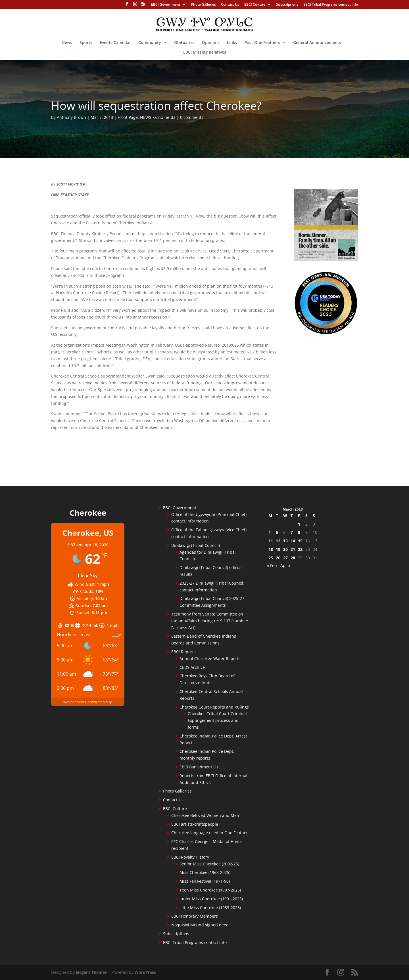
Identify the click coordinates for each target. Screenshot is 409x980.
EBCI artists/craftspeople (195, 824)
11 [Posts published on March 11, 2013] (271, 541)
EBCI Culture (255, 5)
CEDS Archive (192, 667)
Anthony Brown (71, 117)
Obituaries (184, 43)
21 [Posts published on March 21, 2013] (293, 549)
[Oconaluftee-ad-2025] (326, 333)
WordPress (145, 972)
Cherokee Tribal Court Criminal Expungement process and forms (217, 720)
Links (232, 43)
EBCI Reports (183, 652)
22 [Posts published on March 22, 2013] (300, 549)
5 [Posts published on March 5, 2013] (277, 532)
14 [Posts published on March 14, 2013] (293, 541)
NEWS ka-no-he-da (158, 117)
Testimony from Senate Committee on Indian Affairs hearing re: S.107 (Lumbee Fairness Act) (210, 621)
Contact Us (230, 5)
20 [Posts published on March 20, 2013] (285, 549)
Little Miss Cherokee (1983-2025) (210, 908)
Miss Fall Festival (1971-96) (205, 881)
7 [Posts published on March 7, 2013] (292, 532)
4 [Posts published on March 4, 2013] (270, 532)
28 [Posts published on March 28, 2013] (293, 558)
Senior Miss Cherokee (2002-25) (209, 864)
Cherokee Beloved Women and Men (205, 815)
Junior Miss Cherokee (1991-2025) (211, 899)
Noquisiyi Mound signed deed (200, 925)
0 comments (192, 117)
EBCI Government (166, 5)
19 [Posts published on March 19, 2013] (278, 549)
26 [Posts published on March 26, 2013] (278, 558)
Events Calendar (115, 43)
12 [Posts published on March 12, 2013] (278, 541)
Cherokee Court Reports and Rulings (214, 707)
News (67, 43)
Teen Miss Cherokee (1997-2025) (210, 890)
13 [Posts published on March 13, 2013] (285, 541)
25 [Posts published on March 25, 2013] (271, 558)
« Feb (272, 565)
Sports (86, 43)
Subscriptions (287, 5)
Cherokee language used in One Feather (210, 833)
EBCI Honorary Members (195, 916)
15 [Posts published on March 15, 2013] (300, 541)
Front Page (128, 117)
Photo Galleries (204, 5)
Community (150, 43)
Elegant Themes (91, 972)
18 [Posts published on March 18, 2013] (271, 549)
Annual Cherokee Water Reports (210, 658)
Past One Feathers (262, 43)
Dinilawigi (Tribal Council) (196, 545)
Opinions (211, 43)
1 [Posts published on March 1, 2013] (299, 524)
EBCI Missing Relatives (205, 52)
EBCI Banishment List (200, 767)
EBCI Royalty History (190, 857)
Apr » (285, 565)
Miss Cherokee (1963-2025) (205, 872)
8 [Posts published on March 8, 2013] (299, 532)
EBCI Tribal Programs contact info (331, 5)
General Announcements (317, 43)
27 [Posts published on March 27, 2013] (285, 558)
